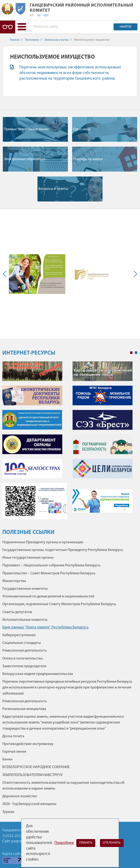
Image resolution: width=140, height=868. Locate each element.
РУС (32, 16)
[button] (22, 27)
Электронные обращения (25, 159)
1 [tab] (131, 353)
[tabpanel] (70, 443)
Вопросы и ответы (53, 189)
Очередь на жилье (88, 159)
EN (39, 16)
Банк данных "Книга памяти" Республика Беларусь (46, 627)
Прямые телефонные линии (26, 129)
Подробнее (64, 843)
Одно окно (82, 129)
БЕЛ (46, 16)
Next (134, 274)
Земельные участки (57, 40)
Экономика (32, 40)
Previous (6, 274)
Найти (125, 27)
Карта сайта (12, 854)
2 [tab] (136, 353)
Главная (15, 40)
